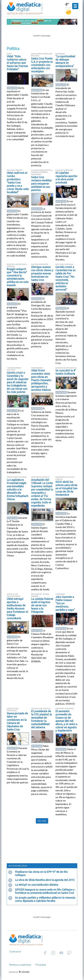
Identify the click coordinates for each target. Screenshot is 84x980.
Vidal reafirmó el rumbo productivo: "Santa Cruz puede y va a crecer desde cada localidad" (18, 182)
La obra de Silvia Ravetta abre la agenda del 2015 (45, 880)
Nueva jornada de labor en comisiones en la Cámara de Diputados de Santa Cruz (17, 721)
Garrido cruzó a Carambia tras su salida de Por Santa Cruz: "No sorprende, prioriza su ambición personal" (65, 278)
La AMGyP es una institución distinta (37, 885)
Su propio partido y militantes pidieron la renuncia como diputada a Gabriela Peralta (45, 899)
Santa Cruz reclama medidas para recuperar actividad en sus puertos (41, 184)
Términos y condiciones (20, 965)
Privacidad (41, 965)
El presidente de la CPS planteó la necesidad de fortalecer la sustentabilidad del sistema (41, 719)
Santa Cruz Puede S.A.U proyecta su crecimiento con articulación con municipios (42, 65)
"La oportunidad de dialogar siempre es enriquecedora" (65, 61)
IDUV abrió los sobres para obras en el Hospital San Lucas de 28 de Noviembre (66, 488)
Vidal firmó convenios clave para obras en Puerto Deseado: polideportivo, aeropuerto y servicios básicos (41, 380)
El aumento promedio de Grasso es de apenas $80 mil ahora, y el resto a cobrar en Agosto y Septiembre (66, 721)
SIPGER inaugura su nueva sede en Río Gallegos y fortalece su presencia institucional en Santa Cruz (45, 891)
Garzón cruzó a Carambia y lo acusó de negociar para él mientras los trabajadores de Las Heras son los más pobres (18, 382)
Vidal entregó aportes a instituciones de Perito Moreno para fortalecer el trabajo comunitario (17, 609)
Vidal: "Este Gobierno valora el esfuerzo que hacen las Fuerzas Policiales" (17, 63)
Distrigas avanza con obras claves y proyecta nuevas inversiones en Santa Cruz (42, 273)
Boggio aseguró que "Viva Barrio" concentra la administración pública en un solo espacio (18, 277)
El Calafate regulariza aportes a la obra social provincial (67, 178)
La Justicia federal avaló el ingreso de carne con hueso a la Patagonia (42, 605)
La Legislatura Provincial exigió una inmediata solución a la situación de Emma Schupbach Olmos (17, 489)
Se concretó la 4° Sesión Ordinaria (66, 372)
